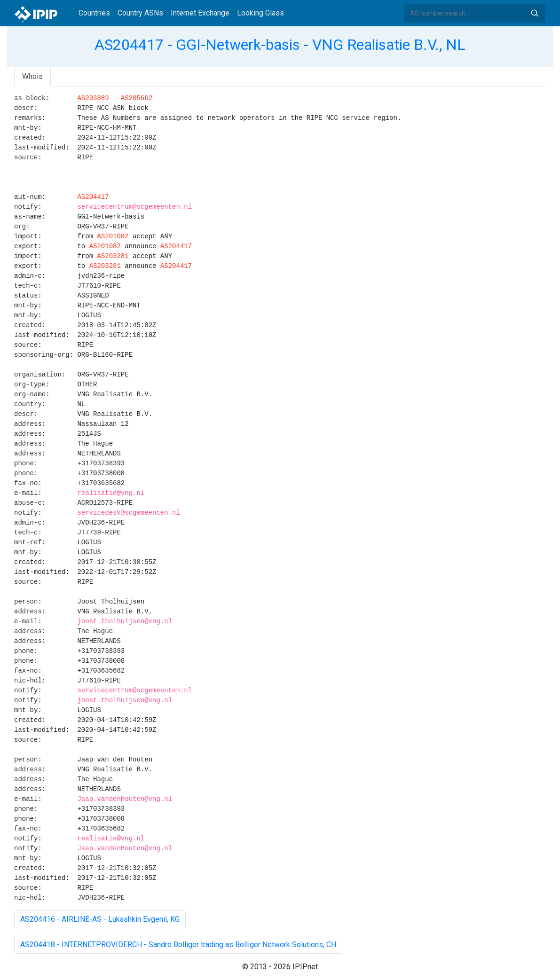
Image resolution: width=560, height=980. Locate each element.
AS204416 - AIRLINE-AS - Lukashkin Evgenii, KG (100, 919)
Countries (94, 13)
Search (535, 13)
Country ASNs (140, 13)
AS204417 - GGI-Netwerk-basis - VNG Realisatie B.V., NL (280, 45)
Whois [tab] (32, 76)
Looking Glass (260, 13)
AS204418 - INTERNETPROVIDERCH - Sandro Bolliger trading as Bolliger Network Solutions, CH (178, 945)
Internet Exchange (200, 13)
